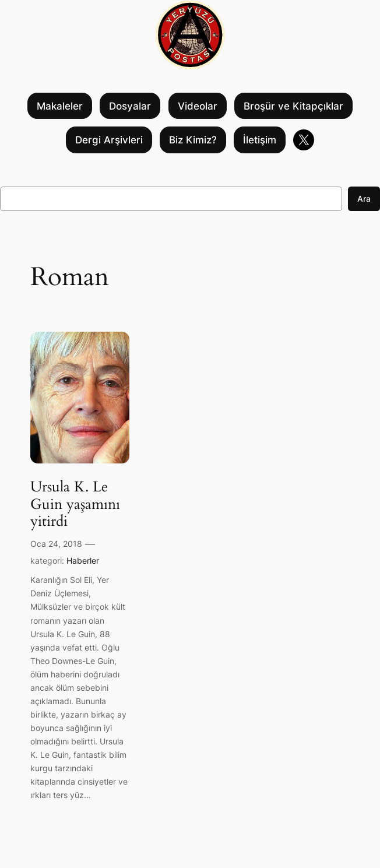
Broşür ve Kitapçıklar (293, 106)
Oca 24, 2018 (56, 544)
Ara (364, 198)
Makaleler (60, 106)
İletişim (260, 140)
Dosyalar (130, 106)
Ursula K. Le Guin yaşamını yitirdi (75, 505)
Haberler (83, 560)
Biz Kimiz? (193, 140)
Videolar (198, 106)
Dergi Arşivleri (109, 140)
